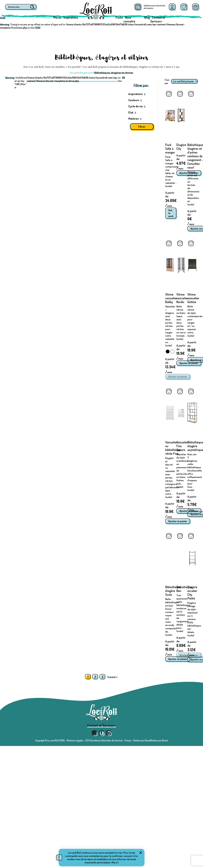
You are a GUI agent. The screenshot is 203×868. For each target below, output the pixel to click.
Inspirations (71, 17)
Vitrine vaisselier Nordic (182, 298)
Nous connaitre (129, 19)
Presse (128, 740)
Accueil (74, 73)
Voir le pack (171, 213)
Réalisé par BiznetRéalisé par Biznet (151, 740)
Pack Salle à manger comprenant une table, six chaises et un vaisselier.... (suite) (172, 171)
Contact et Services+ (158, 19)
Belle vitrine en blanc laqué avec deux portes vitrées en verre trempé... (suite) (181, 323)
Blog (147, 17)
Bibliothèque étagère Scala (173, 591)
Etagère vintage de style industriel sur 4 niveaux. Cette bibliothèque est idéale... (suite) (194, 619)
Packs (119, 17)
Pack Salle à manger (170, 149)
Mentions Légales (75, 740)
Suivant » (112, 677)
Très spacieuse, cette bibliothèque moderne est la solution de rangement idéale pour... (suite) (183, 613)
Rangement (86, 73)
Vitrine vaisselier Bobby (171, 298)
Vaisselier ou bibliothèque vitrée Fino (173, 448)
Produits (46, 17)
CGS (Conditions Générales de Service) (104, 740)
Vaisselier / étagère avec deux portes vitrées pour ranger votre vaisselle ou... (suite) (170, 326)
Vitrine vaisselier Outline (193, 298)
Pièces (57, 17)
